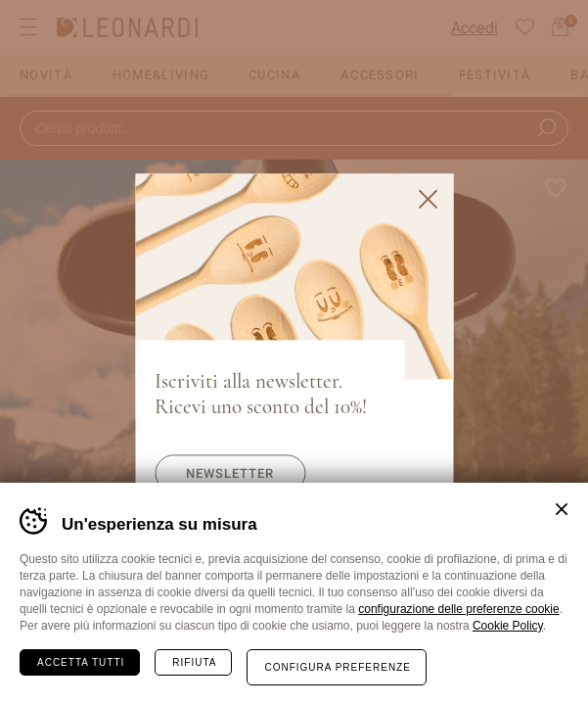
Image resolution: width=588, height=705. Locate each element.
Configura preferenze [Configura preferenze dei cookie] (337, 667)
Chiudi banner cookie (562, 509)
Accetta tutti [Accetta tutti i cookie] (81, 662)
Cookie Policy (508, 626)
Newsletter (230, 473)
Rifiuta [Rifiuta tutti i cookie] (194, 662)
